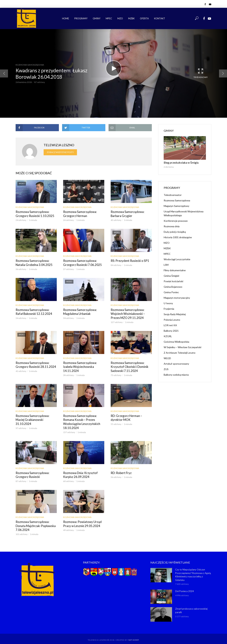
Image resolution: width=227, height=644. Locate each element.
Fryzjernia (169, 308)
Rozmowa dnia (172, 226)
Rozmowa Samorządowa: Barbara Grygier (126, 214)
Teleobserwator (173, 195)
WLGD (167, 358)
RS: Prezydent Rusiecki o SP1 (128, 260)
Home (66, 18)
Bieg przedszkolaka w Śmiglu (179, 162)
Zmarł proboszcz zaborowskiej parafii (191, 607)
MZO (120, 18)
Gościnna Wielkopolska (176, 341)
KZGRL (168, 336)
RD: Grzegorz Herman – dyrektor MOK (131, 416)
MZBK (131, 18)
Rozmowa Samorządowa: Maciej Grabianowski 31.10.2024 (36, 416)
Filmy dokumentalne (175, 270)
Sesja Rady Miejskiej (175, 314)
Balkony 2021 (171, 330)
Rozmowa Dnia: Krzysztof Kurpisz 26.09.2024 (79, 472)
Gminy (97, 18)
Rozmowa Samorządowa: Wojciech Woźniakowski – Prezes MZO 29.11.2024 (131, 313)
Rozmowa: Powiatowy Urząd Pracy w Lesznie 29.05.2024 (81, 521)
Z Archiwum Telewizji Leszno (180, 352)
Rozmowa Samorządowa (30, 65)
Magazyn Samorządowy (176, 206)
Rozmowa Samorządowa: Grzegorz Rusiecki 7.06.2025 (81, 262)
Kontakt (160, 18)
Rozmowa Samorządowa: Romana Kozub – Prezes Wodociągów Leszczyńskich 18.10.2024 (81, 420)
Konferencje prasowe (176, 220)
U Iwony (168, 303)
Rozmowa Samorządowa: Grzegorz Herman (79, 214)
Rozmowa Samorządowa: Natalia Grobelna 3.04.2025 (36, 262)
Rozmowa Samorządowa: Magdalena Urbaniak (79, 311)
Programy (81, 18)
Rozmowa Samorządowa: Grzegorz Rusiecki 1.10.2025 (33, 214)
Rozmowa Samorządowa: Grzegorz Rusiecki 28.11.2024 (34, 363)
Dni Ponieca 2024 (184, 587)
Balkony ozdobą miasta (176, 374)
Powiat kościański (173, 281)
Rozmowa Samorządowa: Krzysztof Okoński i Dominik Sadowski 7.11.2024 (128, 365)
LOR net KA (170, 325)
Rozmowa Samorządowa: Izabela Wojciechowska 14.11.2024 (83, 363)
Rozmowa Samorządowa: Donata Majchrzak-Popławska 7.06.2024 (36, 521)
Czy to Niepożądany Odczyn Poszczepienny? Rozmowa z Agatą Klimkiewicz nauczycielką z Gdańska (193, 571)
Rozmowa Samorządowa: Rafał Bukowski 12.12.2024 (35, 311)
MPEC (109, 18)
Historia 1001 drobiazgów (178, 237)
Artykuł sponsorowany (176, 363)
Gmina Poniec (171, 292)
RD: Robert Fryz (121, 470)
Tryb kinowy (201, 73)
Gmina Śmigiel (171, 275)
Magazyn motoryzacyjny (177, 297)
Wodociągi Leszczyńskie (177, 259)
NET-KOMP (134, 636)
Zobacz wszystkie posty (60, 152)
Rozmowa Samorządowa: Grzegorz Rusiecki (31, 472)
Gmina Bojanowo (173, 286)
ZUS (166, 369)
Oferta (144, 18)
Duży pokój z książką (175, 231)
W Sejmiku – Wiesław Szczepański (182, 347)
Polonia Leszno (172, 319)
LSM (166, 264)
